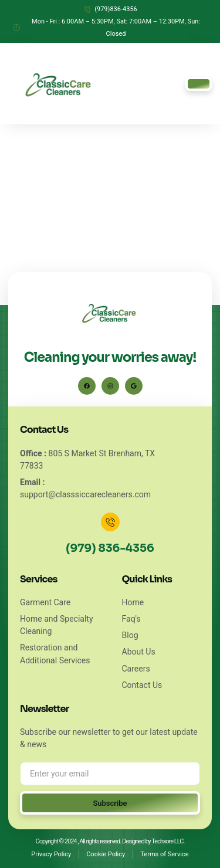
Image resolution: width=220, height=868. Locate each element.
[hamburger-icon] (199, 84)
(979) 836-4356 (110, 548)
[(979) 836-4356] (110, 522)
